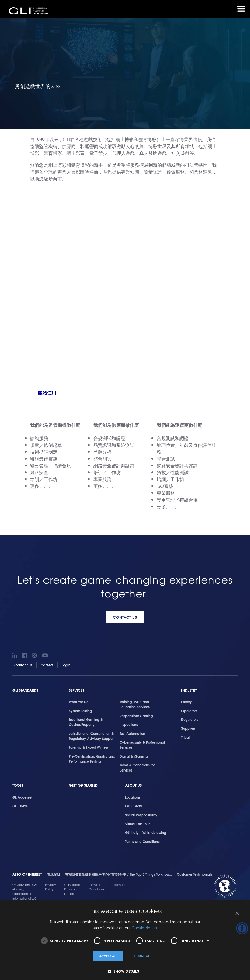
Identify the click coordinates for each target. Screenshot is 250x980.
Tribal (185, 737)
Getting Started (83, 785)
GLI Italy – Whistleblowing (146, 832)
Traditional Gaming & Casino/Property (86, 722)
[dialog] (125, 940)
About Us (133, 785)
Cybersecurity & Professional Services (142, 745)
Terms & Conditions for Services (137, 767)
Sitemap (119, 885)
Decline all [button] (142, 956)
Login (66, 665)
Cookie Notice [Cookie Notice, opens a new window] (144, 928)
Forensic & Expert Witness (89, 747)
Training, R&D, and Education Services (135, 704)
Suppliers (188, 728)
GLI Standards (25, 690)
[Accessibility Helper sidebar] (242, 928)
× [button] (237, 914)
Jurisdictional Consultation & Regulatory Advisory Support (92, 736)
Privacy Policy (50, 887)
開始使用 (47, 393)
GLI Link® (20, 806)
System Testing (80, 711)
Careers (47, 665)
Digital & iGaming (134, 756)
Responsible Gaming (136, 716)
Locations (133, 797)
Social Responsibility (141, 815)
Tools (18, 785)
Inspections (129, 724)
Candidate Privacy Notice (72, 889)
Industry (189, 690)
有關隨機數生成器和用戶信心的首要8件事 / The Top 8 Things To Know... (119, 874)
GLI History (134, 806)
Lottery (187, 702)
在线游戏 (54, 874)
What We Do (79, 702)
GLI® (29, 11)
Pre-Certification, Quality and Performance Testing (92, 759)
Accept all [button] (108, 956)
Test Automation (132, 733)
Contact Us (125, 617)
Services (76, 690)
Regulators (190, 719)
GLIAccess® (22, 797)
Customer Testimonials (195, 874)
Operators (189, 711)
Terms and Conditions (142, 841)
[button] (125, 971)
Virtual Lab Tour (137, 824)
